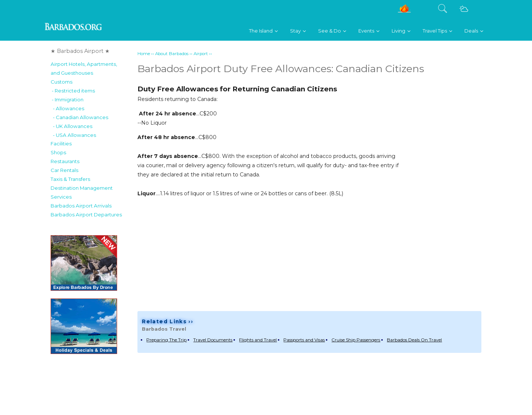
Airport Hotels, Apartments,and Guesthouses (84, 68)
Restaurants (65, 161)
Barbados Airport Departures (86, 215)
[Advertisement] (452, 191)
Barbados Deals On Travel (414, 340)
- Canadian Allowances (79, 117)
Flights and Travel (258, 340)
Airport (201, 54)
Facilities (61, 144)
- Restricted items (73, 91)
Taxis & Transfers (70, 179)
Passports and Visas (304, 340)
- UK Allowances (71, 126)
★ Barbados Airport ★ (80, 51)
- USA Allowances (73, 135)
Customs (62, 82)
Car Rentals (64, 170)
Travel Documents (213, 340)
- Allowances (67, 108)
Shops (58, 152)
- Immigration (67, 99)
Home (144, 54)
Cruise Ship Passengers (356, 340)
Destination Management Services (82, 192)
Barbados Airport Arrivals (81, 206)
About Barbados (172, 54)
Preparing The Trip (166, 340)
